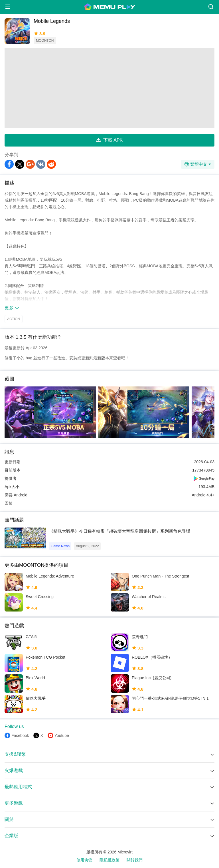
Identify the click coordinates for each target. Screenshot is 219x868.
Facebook (20, 735)
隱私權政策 (109, 860)
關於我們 (135, 860)
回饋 (9, 503)
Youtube (62, 735)
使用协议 (84, 860)
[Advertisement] (109, 88)
